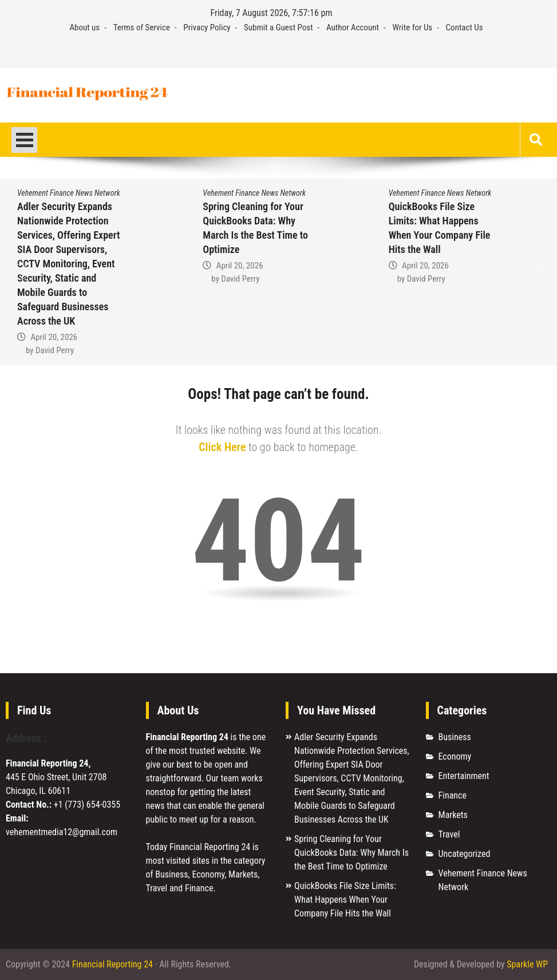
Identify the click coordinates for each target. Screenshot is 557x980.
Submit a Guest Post (278, 27)
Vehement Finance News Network (69, 193)
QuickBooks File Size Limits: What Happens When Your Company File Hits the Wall (345, 900)
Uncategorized (465, 854)
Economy (455, 756)
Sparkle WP (527, 964)
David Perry (55, 350)
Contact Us (465, 27)
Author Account (353, 27)
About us (84, 27)
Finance (453, 795)
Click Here (222, 447)
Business (455, 737)
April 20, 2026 (54, 337)
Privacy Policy (207, 27)
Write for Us (412, 27)
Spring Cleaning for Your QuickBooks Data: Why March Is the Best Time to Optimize (351, 853)
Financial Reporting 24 (112, 964)
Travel (449, 834)
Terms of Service (142, 27)
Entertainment (464, 776)
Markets (453, 815)
